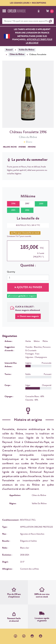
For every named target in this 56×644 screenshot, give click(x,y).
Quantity (11, 272)
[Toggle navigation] (4, 11)
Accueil (9, 50)
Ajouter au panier (29, 287)
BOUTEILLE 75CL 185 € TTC (27, 225)
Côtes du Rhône (17, 54)
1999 (41, 204)
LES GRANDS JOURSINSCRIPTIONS (28, 3)
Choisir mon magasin (29, 316)
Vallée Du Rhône (27, 50)
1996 (13, 204)
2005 (13, 210)
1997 (27, 204)
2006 (27, 210)
